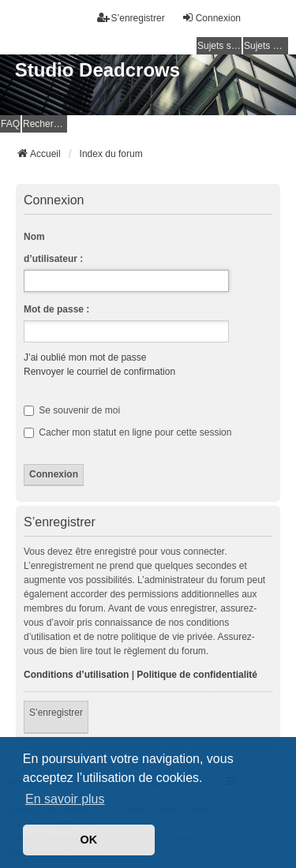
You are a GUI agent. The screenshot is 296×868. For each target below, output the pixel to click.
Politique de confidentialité (197, 675)
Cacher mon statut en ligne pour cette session (127, 432)
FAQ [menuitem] (10, 124)
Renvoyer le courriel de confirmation (99, 372)
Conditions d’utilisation (76, 675)
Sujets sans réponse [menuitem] (219, 46)
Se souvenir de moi (72, 410)
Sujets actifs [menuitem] (266, 46)
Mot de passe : (56, 309)
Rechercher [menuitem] (45, 124)
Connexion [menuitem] (211, 18)
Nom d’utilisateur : (53, 248)
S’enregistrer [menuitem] (131, 18)
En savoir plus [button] (65, 799)
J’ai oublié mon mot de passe (85, 357)
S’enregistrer (56, 713)
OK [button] (89, 840)
